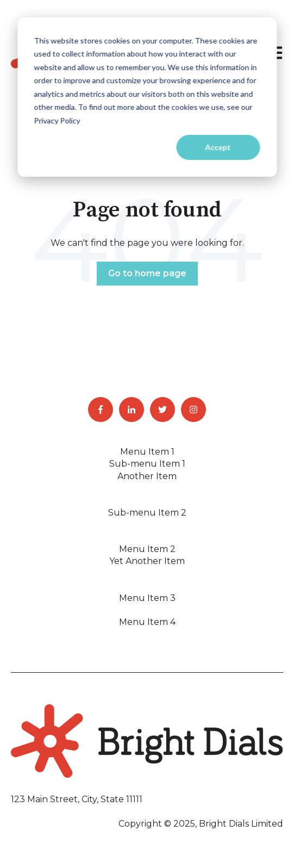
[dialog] (147, 97)
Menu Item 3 (147, 598)
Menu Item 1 (147, 452)
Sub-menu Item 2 (147, 513)
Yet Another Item (147, 561)
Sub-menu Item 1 (147, 464)
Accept (218, 147)
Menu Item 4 (147, 622)
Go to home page (147, 273)
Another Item (147, 476)
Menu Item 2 (147, 549)
